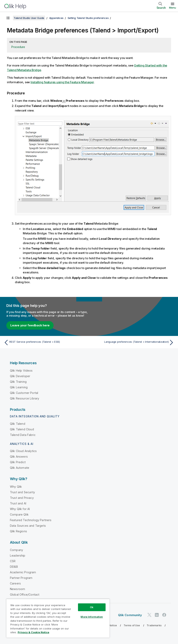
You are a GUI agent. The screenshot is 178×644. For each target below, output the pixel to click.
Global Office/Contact (25, 595)
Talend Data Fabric (23, 435)
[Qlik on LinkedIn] (157, 615)
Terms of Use (132, 625)
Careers (15, 583)
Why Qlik (16, 487)
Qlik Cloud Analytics (23, 451)
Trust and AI (18, 503)
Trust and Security (22, 492)
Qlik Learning (19, 387)
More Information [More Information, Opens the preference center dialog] (92, 617)
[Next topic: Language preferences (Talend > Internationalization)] (133, 343)
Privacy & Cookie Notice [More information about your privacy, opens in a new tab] (33, 632)
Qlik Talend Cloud (22, 429)
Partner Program (21, 578)
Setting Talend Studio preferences (88, 18)
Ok (92, 607)
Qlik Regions (18, 531)
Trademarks (154, 625)
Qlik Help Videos (21, 370)
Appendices (56, 18)
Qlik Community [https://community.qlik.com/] (130, 615)
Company (16, 550)
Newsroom (17, 589)
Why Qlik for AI (20, 509)
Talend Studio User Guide (29, 18)
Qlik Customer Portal (24, 393)
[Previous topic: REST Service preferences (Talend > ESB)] (45, 343)
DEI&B (14, 567)
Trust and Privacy (22, 498)
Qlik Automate (20, 468)
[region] (58, 618)
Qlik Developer (20, 376)
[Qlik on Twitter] (149, 615)
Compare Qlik (19, 514)
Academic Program (23, 572)
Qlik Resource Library (25, 398)
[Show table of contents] (8, 18)
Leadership (18, 555)
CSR (13, 561)
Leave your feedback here (30, 325)
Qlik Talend (18, 424)
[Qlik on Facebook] (164, 615)
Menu (173, 8)
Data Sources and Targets (28, 526)
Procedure (18, 47)
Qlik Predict (18, 462)
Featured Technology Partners (31, 520)
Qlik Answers (19, 457)
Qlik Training (18, 382)
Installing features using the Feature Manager (62, 82)
